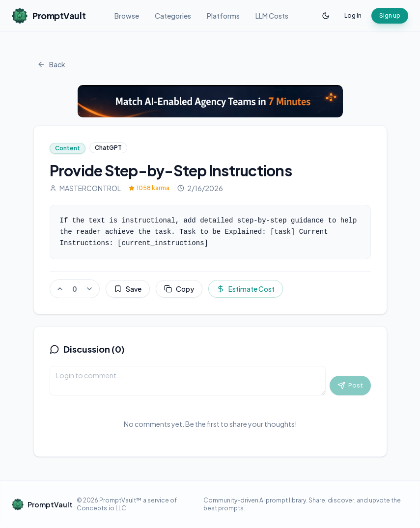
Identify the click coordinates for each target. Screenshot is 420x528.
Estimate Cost (246, 289)
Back (51, 64)
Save (128, 289)
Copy (179, 289)
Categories (173, 16)
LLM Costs (272, 16)
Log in (353, 15)
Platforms (223, 16)
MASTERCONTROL (85, 188)
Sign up (390, 15)
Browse (127, 16)
